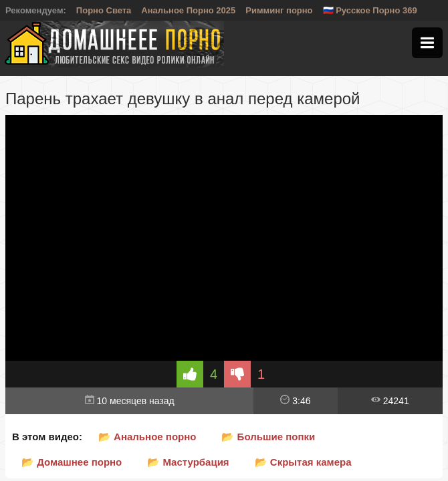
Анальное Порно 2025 (188, 10)
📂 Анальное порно (147, 437)
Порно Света (104, 10)
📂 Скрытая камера (303, 462)
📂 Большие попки (268, 437)
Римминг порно (279, 10)
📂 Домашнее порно (72, 462)
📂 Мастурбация (188, 462)
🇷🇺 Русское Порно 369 (370, 10)
